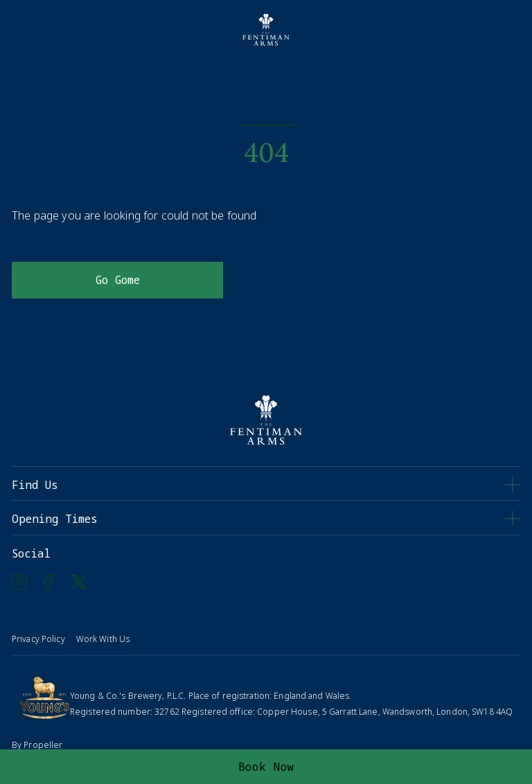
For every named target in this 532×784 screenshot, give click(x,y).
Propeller (43, 745)
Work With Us (103, 639)
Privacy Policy (38, 639)
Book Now (266, 767)
